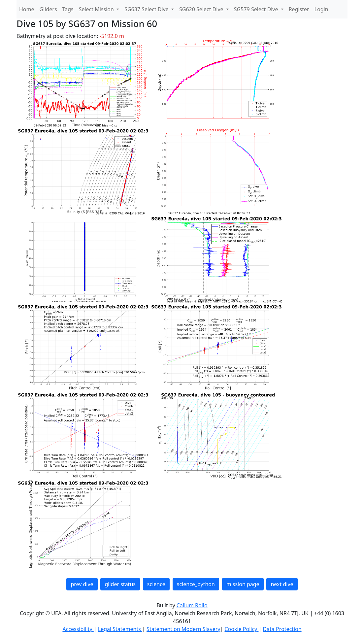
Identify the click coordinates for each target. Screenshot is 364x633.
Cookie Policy (241, 629)
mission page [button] (243, 584)
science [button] (156, 584)
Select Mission (97, 9)
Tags (68, 9)
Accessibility (78, 629)
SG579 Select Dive (257, 9)
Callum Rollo (192, 605)
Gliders (48, 9)
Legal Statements (120, 629)
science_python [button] (196, 584)
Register (299, 9)
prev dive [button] (82, 584)
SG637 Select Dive (147, 9)
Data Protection (282, 629)
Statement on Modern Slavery (183, 629)
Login (321, 9)
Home (27, 9)
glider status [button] (120, 584)
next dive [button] (282, 584)
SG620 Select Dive (202, 9)
